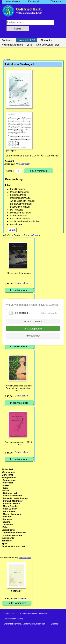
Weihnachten (8, 472)
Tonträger (7, 541)
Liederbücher (8, 530)
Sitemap (54, 624)
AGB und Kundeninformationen (33, 614)
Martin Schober (11, 506)
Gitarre (6, 491)
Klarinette (7, 520)
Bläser (6, 486)
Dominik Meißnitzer (13, 501)
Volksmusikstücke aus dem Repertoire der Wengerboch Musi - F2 (19, 389)
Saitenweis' (17, 591)
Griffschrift (7, 475)
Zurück (12, 230)
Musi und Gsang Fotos (48, 45)
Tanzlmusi (8, 525)
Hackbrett (7, 517)
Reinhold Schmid (12, 504)
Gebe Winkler (10, 509)
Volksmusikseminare (13, 45)
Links (30, 45)
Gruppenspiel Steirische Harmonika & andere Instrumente (14, 536)
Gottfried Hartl (10, 493)
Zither (5, 527)
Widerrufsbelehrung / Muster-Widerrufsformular (24, 624)
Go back (7, 60)
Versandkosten (23, 164)
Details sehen (21, 283)
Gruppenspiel (9, 480)
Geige (5, 488)
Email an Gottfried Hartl (14, 547)
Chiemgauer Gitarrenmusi (19, 273)
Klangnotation (9, 478)
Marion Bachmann (12, 514)
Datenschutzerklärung (13, 619)
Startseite (7, 40)
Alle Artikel (7, 470)
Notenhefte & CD (26, 40)
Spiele (5, 544)
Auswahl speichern (33, 322)
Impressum (9, 614)
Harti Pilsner (9, 512)
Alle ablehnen (33, 336)
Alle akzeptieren (33, 329)
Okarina (6, 522)
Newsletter (46, 40)
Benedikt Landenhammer (16, 499)
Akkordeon (8, 483)
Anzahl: (10, 171)
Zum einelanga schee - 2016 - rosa (19, 444)
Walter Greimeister (12, 496)
